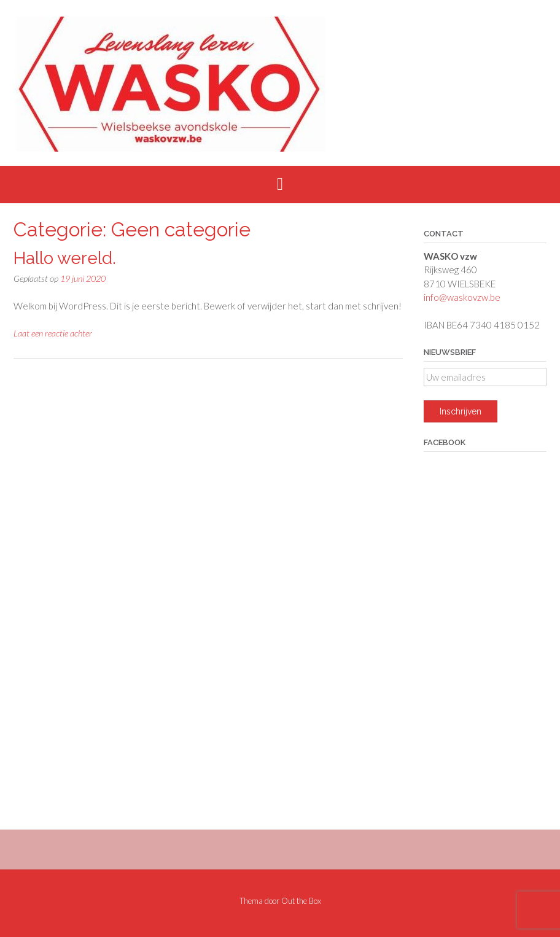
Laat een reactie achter (53, 333)
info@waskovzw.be (462, 297)
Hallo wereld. (65, 258)
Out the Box (301, 901)
